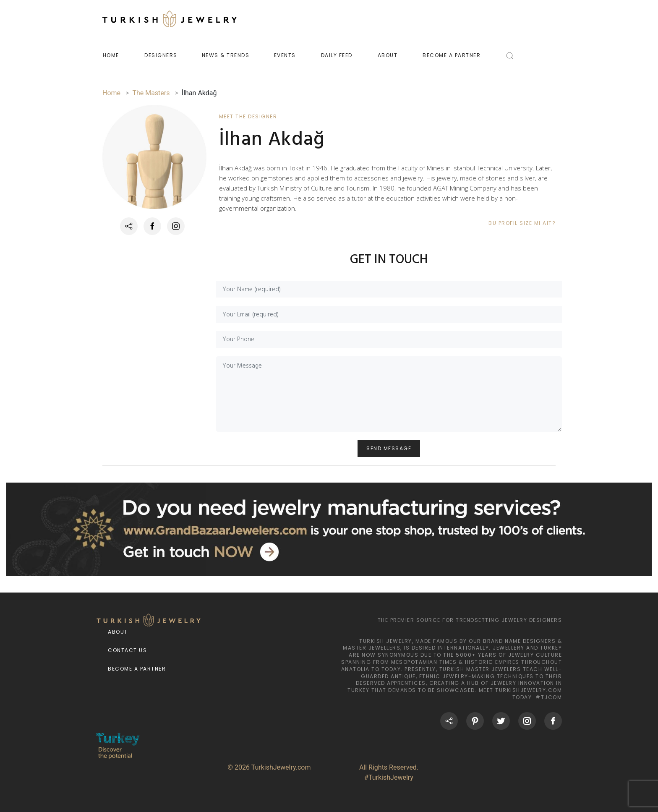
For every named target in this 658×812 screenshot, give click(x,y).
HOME (111, 55)
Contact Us (127, 651)
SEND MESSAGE (389, 449)
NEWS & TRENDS (226, 55)
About (118, 632)
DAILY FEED (337, 55)
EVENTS (285, 55)
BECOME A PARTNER (452, 55)
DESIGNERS (161, 55)
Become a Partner (137, 669)
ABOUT (388, 55)
